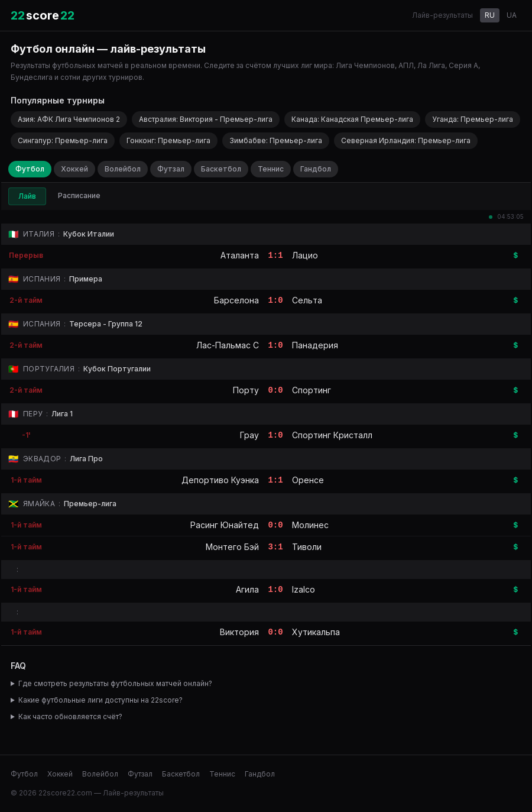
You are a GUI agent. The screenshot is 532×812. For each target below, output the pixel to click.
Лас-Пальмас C (228, 345)
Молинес (310, 525)
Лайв (27, 196)
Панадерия (315, 345)
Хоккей (74, 169)
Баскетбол (221, 169)
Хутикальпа (316, 632)
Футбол (30, 169)
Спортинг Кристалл (332, 435)
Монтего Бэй (232, 547)
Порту (246, 390)
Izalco (304, 589)
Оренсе (308, 480)
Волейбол (123, 169)
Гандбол (316, 169)
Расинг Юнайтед (225, 525)
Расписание (79, 195)
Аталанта (240, 255)
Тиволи (307, 547)
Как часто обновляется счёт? (70, 716)
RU (490, 15)
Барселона (236, 300)
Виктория (239, 632)
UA (512, 15)
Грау (249, 435)
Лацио (305, 255)
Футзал (171, 169)
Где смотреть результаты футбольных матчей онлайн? (115, 683)
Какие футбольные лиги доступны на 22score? (100, 700)
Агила (247, 589)
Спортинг (312, 390)
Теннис (271, 169)
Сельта (307, 300)
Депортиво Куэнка (220, 480)
